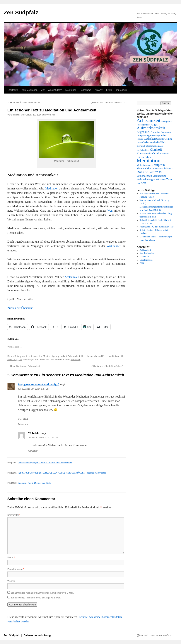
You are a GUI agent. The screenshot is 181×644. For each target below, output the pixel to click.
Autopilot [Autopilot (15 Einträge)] (155, 132)
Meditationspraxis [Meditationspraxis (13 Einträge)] (145, 165)
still (122, 356)
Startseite (13, 90)
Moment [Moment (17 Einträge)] (141, 168)
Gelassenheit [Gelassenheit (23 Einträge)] (151, 142)
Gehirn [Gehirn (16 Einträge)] (168, 139)
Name (11, 557)
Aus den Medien (42, 356)
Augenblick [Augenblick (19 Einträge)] (143, 132)
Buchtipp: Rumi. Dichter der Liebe (34, 483)
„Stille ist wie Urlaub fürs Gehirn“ (108, 103)
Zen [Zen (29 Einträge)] (143, 183)
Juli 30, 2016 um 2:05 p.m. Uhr (43, 438)
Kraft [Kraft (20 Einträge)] (156, 153)
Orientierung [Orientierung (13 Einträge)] (157, 169)
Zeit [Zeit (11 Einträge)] (138, 183)
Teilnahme (86, 90)
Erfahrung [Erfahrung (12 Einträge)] (154, 135)
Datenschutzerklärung (37, 635)
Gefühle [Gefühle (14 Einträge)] (160, 139)
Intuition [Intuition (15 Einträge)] (155, 146)
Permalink (75, 360)
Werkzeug (12, 360)
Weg (110, 211)
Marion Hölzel (101, 356)
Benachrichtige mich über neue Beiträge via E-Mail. (36, 598)
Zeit (20, 360)
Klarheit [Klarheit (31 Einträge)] (156, 149)
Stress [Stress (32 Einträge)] (157, 172)
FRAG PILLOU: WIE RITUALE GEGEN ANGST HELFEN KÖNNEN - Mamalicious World (62, 473)
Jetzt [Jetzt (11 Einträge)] (161, 146)
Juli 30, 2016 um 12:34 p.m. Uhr (34, 389)
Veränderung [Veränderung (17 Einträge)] (159, 176)
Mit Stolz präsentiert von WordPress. (157, 635)
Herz (83, 356)
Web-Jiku (51, 115)
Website (11, 581)
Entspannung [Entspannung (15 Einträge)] (143, 135)
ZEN (142, 263)
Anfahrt (99, 90)
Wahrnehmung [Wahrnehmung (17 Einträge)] (145, 179)
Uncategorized (146, 260)
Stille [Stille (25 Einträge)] (148, 172)
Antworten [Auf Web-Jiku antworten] (33, 451)
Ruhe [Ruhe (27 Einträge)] (140, 172)
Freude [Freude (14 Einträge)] (140, 139)
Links (109, 90)
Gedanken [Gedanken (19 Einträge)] (150, 139)
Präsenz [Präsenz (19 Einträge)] (168, 168)
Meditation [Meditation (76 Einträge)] (149, 160)
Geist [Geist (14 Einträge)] (139, 143)
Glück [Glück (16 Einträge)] (163, 142)
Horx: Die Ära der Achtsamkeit (24, 103)
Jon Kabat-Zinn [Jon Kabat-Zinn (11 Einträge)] (143, 150)
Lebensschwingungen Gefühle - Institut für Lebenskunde (45, 463)
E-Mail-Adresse (16, 569)
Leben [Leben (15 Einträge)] (148, 157)
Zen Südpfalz (21, 12)
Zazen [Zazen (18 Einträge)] (170, 179)
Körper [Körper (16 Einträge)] (140, 157)
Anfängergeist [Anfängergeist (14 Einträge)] (143, 125)
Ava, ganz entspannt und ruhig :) (39, 384)
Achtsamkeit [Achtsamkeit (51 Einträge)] (148, 120)
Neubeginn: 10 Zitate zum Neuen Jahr (157, 227)
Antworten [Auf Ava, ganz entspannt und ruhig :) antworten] (23, 424)
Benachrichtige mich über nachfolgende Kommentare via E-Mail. (42, 593)
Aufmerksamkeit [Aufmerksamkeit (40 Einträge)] (151, 128)
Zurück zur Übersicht (20, 308)
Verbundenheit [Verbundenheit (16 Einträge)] (144, 176)
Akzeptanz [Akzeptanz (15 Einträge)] (166, 121)
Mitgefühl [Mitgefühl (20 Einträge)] (160, 165)
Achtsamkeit (72, 277)
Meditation (71, 90)
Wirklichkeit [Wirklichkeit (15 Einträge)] (159, 179)
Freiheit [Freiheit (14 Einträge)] (163, 135)
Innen (90, 356)
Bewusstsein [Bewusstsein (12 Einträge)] (166, 132)
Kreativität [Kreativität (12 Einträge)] (165, 154)
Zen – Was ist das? (51, 90)
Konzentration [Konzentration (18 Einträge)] (145, 153)
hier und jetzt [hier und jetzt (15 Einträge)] (143, 146)
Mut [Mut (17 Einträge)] (149, 168)
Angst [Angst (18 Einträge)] (154, 124)
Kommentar (14, 515)
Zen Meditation (30, 90)
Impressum (121, 90)
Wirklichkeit (114, 246)
